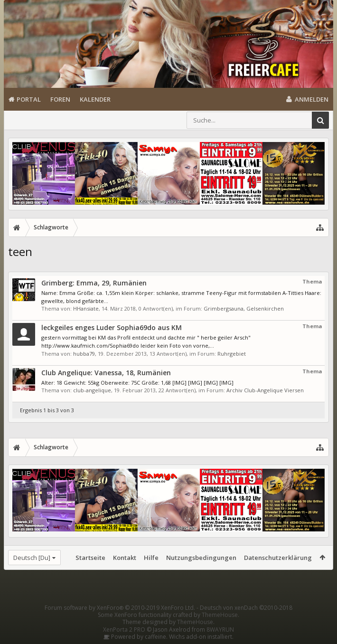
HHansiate (86, 308)
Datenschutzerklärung (278, 558)
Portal (29, 99)
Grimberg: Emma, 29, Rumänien (94, 283)
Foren (60, 99)
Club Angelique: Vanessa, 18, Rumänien (106, 373)
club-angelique (92, 390)
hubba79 (84, 354)
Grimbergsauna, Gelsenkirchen (244, 308)
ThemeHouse (220, 615)
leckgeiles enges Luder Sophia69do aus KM (112, 327)
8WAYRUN (220, 630)
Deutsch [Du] (32, 558)
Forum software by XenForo (120, 608)
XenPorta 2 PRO (124, 630)
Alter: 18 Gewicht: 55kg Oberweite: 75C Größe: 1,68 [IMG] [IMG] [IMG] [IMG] (137, 383)
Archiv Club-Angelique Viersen (265, 390)
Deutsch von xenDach (246, 608)
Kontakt (125, 558)
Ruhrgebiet (232, 354)
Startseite (90, 558)
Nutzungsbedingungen (201, 558)
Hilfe (151, 558)
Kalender (95, 99)
